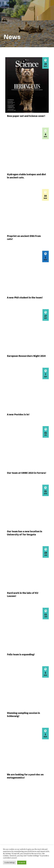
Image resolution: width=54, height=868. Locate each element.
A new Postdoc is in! (18, 414)
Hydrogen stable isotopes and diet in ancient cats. (26, 176)
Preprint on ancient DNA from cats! (24, 237)
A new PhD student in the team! (25, 297)
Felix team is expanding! (21, 654)
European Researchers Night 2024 (26, 356)
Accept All (22, 863)
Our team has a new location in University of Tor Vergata (25, 533)
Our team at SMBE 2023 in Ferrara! (27, 473)
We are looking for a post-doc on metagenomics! (25, 776)
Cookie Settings (9, 863)
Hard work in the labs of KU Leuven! (23, 594)
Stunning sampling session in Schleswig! (23, 714)
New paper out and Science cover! (26, 116)
